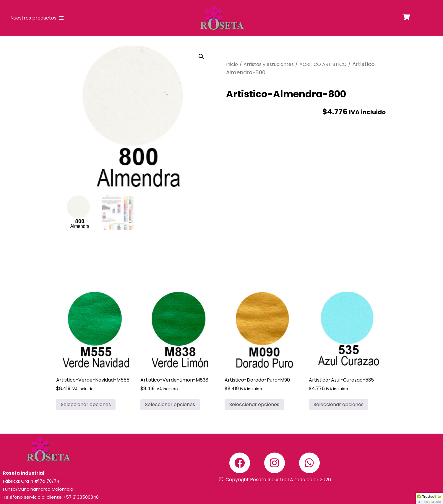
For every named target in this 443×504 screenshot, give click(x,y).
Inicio (232, 64)
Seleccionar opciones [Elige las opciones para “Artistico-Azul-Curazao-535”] (339, 404)
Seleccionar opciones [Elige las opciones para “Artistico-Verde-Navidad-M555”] (86, 404)
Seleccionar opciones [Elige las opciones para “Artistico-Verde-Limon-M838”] (170, 404)
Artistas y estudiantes (269, 64)
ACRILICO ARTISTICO (323, 64)
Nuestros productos (37, 18)
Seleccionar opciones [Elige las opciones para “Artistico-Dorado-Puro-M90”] (254, 404)
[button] (201, 56)
